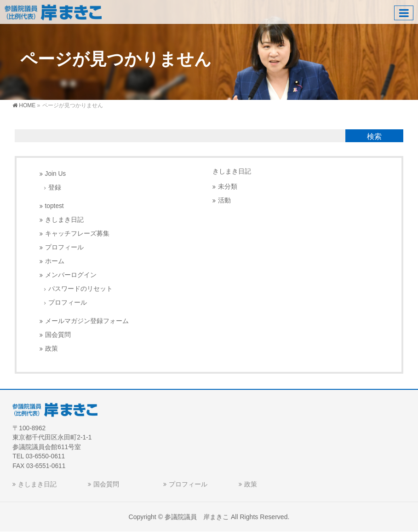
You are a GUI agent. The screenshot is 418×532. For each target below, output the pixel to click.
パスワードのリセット (80, 289)
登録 (55, 188)
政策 (52, 349)
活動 (224, 200)
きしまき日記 (64, 220)
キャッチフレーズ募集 (77, 234)
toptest (54, 206)
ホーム (55, 261)
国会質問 (58, 335)
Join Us (56, 174)
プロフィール (64, 247)
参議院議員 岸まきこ (197, 517)
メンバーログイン (71, 275)
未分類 (228, 187)
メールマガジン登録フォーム (87, 321)
